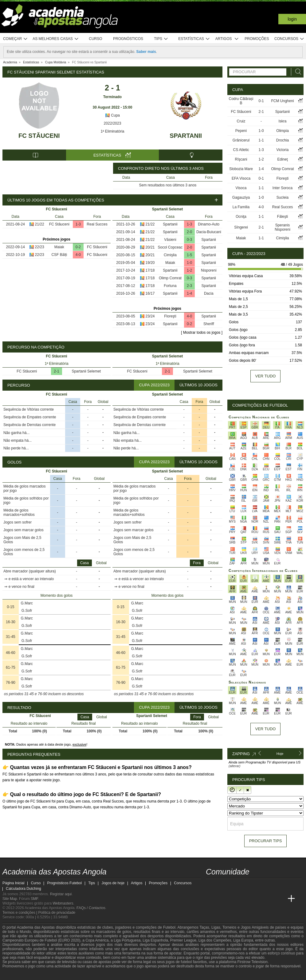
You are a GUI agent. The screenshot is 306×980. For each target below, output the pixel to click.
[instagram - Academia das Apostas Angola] (257, 886)
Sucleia (282, 197)
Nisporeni (209, 270)
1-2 (189, 270)
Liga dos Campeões (215, 940)
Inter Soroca (282, 188)
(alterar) (235, 766)
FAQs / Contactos (91, 908)
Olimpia (282, 131)
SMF (34, 899)
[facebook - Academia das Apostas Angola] (245, 886)
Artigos (227, 39)
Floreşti (170, 316)
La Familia (241, 207)
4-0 (78, 255)
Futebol (169, 927)
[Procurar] (296, 72)
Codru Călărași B (241, 101)
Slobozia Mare (241, 169)
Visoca (241, 188)
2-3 (189, 286)
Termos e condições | (20, 913)
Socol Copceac (170, 247)
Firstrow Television (252, 962)
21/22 (40, 224)
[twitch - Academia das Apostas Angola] (211, 886)
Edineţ (283, 159)
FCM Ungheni (283, 101)
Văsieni (170, 240)
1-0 (189, 263)
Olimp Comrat (170, 278)
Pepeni (241, 131)
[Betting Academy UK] (280, 899)
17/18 (150, 270)
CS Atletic (241, 150)
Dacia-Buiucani (209, 232)
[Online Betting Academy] (245, 899)
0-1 (261, 101)
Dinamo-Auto (209, 224)
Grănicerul (241, 140)
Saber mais (146, 52)
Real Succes (97, 224)
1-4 (189, 293)
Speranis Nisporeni (282, 227)
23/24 (150, 316)
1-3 (78, 224)
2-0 (189, 232)
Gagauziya (241, 197)
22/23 (40, 247)
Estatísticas (194, 39)
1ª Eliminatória (112, 131)
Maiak (59, 247)
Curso (95, 39)
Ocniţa (241, 217)
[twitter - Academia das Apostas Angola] (222, 886)
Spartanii (186, 136)
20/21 (150, 247)
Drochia (282, 140)
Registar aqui (61, 894)
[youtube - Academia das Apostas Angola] (234, 886)
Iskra (283, 121)
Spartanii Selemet (86, 371)
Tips (161, 39)
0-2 (78, 247)
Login (292, 19)
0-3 (189, 240)
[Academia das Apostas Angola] (211, 899)
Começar (16, 39)
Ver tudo (266, 376)
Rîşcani (241, 159)
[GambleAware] (18, 975)
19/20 (150, 263)
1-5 (189, 255)
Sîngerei (241, 227)
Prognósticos (128, 39)
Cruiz (241, 121)
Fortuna (170, 286)
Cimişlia (170, 255)
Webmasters (63, 903)
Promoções (257, 39)
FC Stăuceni (39, 136)
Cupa (112, 115)
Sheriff (209, 324)
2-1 (56, 371)
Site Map (10, 899)
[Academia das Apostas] (222, 899)
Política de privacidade (57, 913)
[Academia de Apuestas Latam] (269, 899)
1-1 (261, 140)
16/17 (150, 293)
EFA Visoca (241, 178)
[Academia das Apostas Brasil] (234, 899)
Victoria (283, 150)
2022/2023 (113, 123)
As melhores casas (56, 39)
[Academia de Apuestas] (257, 899)
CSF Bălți (59, 255)
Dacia (209, 293)
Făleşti (282, 217)
